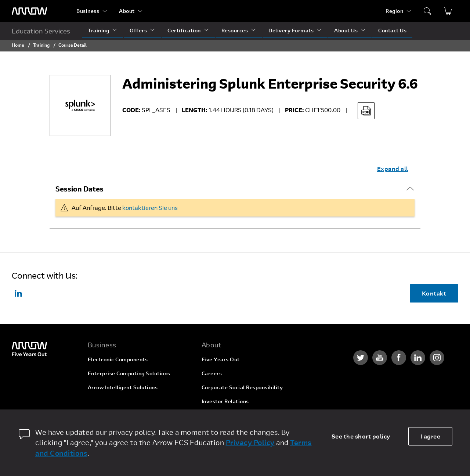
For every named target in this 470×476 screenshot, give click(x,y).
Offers (138, 30)
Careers (212, 373)
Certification (184, 30)
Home (18, 45)
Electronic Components (118, 359)
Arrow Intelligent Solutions (123, 387)
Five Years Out (221, 359)
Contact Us (392, 30)
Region (394, 11)
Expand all (393, 169)
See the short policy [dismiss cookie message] (361, 436)
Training (98, 30)
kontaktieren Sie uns (150, 207)
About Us (346, 30)
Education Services (41, 31)
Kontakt (434, 293)
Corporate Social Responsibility (242, 387)
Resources (235, 30)
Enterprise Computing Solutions (129, 373)
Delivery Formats (291, 30)
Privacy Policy (250, 442)
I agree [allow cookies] (431, 436)
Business (88, 11)
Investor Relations (225, 401)
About (127, 11)
